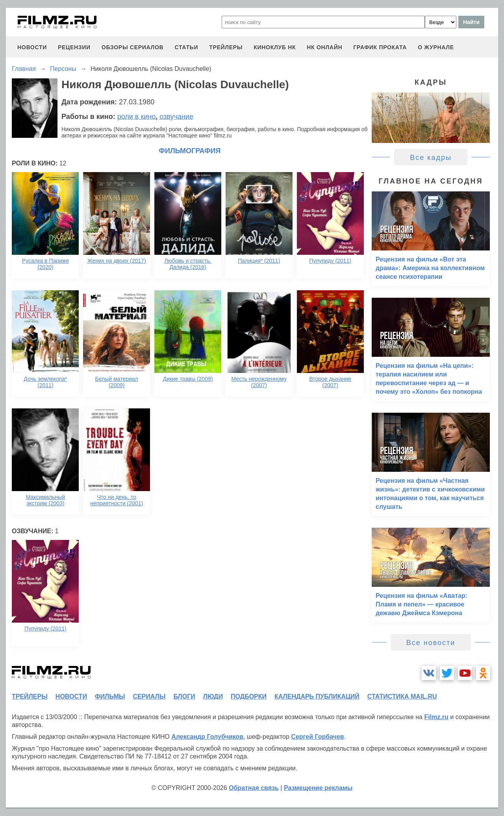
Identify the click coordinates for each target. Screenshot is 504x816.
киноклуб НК (275, 47)
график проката (380, 47)
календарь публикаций (317, 696)
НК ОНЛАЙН (324, 47)
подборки (249, 696)
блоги (184, 696)
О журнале (436, 47)
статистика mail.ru (402, 696)
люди (213, 696)
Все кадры (431, 158)
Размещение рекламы (318, 788)
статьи (186, 47)
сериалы (149, 696)
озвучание (176, 117)
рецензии (74, 47)
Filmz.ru (436, 717)
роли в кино (137, 117)
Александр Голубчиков (207, 737)
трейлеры (226, 47)
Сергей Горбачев (317, 737)
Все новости (431, 643)
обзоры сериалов (133, 47)
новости (32, 47)
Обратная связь (254, 788)
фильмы (110, 696)
